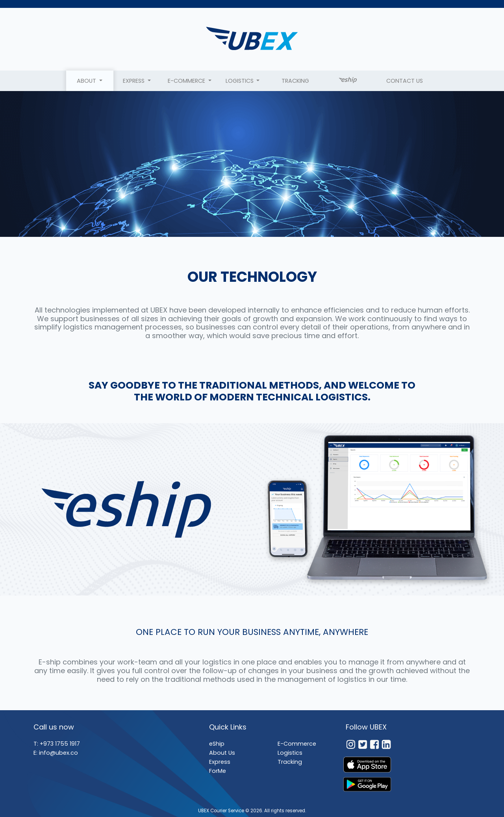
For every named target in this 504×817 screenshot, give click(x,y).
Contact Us (405, 81)
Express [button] (134, 81)
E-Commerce (297, 744)
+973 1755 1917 (60, 744)
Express (220, 762)
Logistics (290, 753)
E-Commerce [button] (187, 81)
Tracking (295, 81)
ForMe (218, 771)
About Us (222, 753)
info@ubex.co (58, 753)
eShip (217, 744)
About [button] (87, 81)
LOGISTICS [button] (240, 81)
